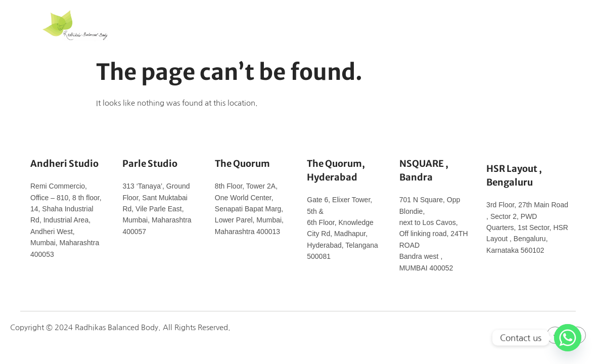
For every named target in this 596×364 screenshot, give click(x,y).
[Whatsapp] (568, 338)
